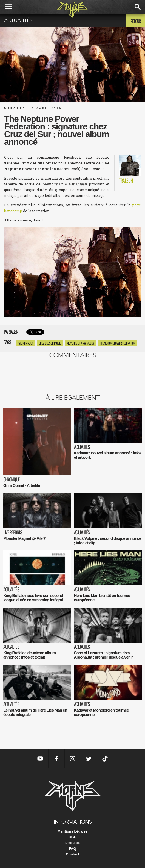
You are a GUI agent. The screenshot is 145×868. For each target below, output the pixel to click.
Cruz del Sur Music (50, 343)
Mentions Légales (72, 831)
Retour (136, 21)
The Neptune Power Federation (117, 343)
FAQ (72, 848)
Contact (72, 854)
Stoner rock (26, 343)
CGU (72, 837)
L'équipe (72, 843)
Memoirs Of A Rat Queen (80, 343)
